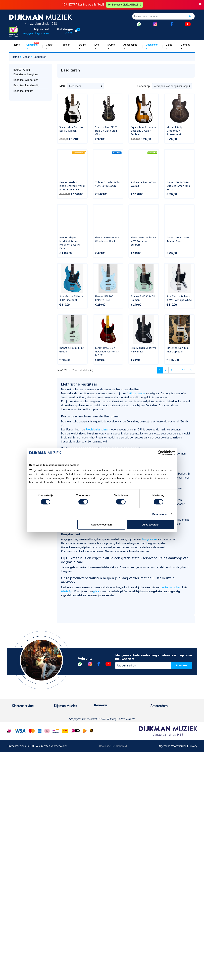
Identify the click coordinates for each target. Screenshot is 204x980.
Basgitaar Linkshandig (26, 85)
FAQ (14, 741)
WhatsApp (67, 591)
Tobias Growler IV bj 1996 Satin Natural (107, 184)
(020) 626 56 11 (163, 725)
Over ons (59, 714)
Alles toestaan (151, 525)
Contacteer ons (21, 794)
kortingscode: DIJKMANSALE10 (125, 5)
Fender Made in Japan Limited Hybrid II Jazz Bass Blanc (72, 186)
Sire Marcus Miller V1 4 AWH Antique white (179, 298)
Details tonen (160, 514)
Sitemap (59, 730)
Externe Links (20, 799)
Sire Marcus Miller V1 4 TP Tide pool (72, 298)
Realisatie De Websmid (113, 845)
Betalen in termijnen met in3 (28, 783)
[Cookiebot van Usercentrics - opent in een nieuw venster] (160, 453)
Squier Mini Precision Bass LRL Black (72, 129)
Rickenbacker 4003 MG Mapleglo (178, 350)
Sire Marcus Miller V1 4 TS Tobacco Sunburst (144, 241)
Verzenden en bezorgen (26, 730)
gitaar (96, 591)
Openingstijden (162, 730)
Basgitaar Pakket (23, 91)
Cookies (17, 778)
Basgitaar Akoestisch (26, 80)
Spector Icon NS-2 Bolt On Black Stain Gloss (106, 131)
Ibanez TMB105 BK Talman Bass (178, 239)
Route (157, 735)
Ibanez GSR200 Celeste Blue (104, 298)
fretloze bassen (136, 393)
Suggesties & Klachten (25, 762)
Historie (59, 719)
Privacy (16, 757)
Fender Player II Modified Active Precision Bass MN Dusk (70, 243)
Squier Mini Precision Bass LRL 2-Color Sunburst (143, 131)
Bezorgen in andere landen (27, 789)
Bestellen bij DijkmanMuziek (28, 714)
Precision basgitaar (97, 430)
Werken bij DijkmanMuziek (69, 725)
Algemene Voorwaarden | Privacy (178, 845)
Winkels (59, 735)
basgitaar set (150, 539)
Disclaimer (18, 751)
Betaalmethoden (21, 719)
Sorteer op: (144, 86)
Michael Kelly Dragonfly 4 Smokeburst (174, 131)
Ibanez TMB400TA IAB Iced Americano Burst (178, 186)
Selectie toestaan (102, 525)
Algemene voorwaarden (25, 735)
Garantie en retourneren (25, 725)
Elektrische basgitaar (26, 74)
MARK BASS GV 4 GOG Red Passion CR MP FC (107, 351)
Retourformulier (21, 773)
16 (184, 370)
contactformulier (170, 587)
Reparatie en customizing (27, 746)
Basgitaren (22, 70)
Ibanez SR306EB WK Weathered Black (107, 239)
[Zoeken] (163, 16)
